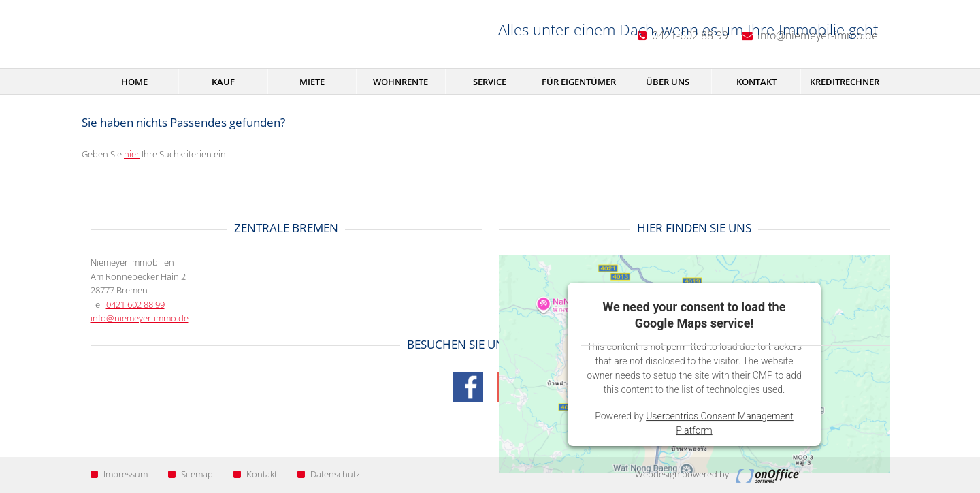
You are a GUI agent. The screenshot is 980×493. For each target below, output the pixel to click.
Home (134, 82)
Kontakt (756, 82)
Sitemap (191, 474)
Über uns (668, 82)
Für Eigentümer (579, 82)
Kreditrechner (845, 82)
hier (132, 154)
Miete (312, 82)
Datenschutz (329, 474)
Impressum (119, 474)
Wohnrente (401, 82)
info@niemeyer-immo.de (140, 318)
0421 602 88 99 (135, 304)
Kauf (223, 82)
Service (490, 82)
